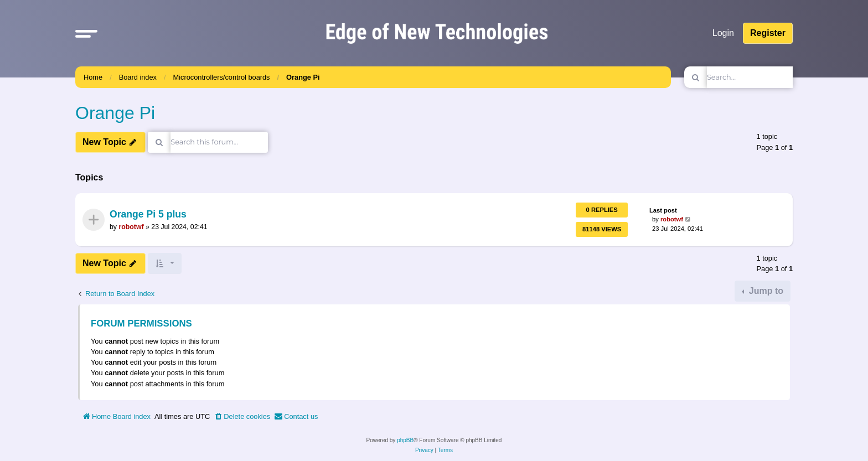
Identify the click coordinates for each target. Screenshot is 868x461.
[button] (86, 33)
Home (93, 77)
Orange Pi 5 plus (148, 215)
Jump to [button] (765, 291)
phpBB (405, 440)
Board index (138, 77)
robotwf (131, 227)
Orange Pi (303, 77)
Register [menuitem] (768, 33)
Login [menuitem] (723, 33)
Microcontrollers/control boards (222, 77)
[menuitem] (242, 417)
